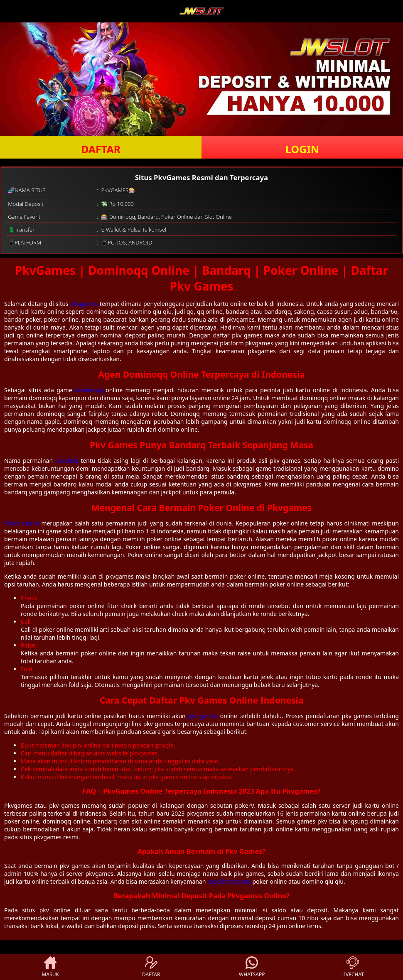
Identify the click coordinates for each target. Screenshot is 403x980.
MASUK (50, 967)
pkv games (203, 716)
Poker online (22, 523)
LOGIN (302, 149)
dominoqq (89, 390)
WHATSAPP (252, 967)
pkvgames (84, 304)
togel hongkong (229, 881)
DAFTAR (101, 149)
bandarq (67, 461)
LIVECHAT (353, 967)
